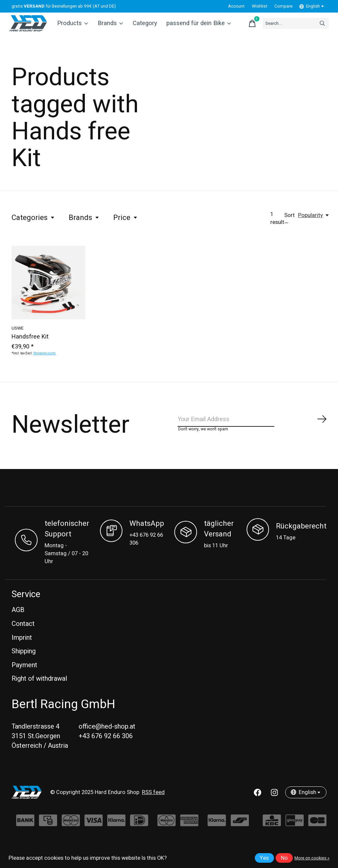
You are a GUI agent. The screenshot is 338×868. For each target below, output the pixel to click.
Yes (264, 858)
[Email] (252, 430)
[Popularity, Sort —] (314, 224)
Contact (23, 636)
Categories (33, 226)
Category (145, 27)
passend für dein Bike (197, 27)
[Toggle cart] (235, 27)
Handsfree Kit (30, 345)
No (284, 858)
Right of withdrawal (39, 691)
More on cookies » (312, 858)
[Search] (286, 27)
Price (126, 226)
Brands (112, 27)
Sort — (289, 228)
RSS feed (153, 805)
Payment (24, 678)
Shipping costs (45, 362)
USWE (17, 337)
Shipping (24, 664)
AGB (18, 623)
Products (76, 27)
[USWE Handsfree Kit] (48, 291)
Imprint (22, 650)
